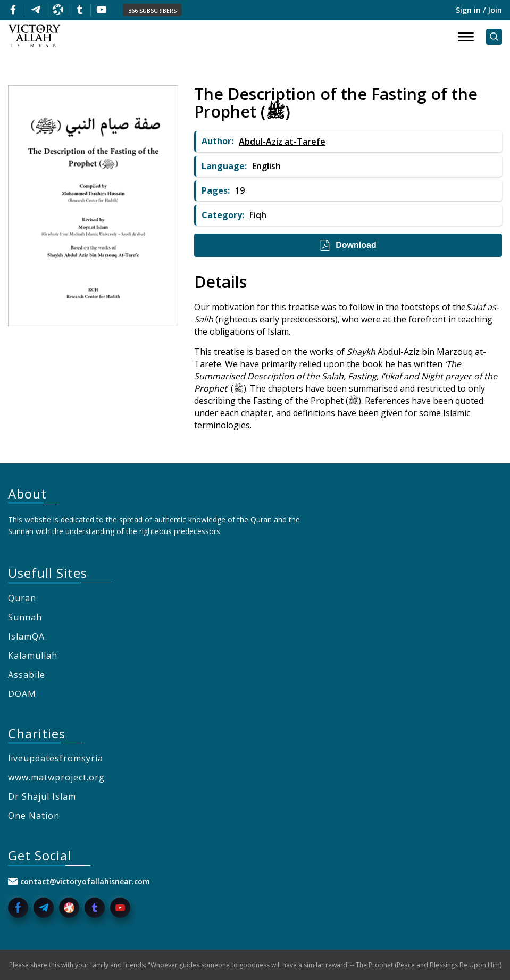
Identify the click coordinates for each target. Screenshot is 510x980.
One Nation (34, 816)
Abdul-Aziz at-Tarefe (282, 142)
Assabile (27, 675)
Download (348, 245)
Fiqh (258, 215)
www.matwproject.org (56, 777)
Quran (22, 598)
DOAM (22, 694)
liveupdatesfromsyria (56, 758)
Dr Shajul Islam (42, 796)
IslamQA (26, 636)
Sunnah (25, 617)
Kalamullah (33, 655)
